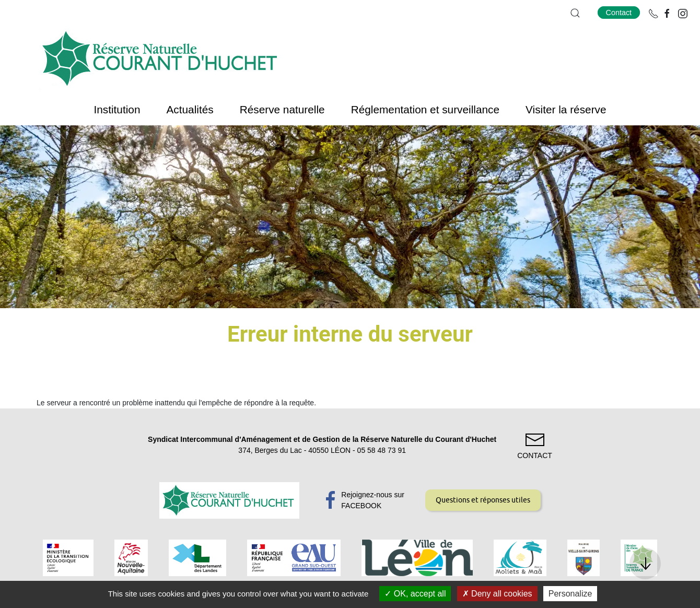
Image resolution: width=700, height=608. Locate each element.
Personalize (570, 594)
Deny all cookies (497, 594)
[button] (575, 13)
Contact (619, 13)
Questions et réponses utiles (483, 500)
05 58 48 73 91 (382, 450)
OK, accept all (415, 594)
